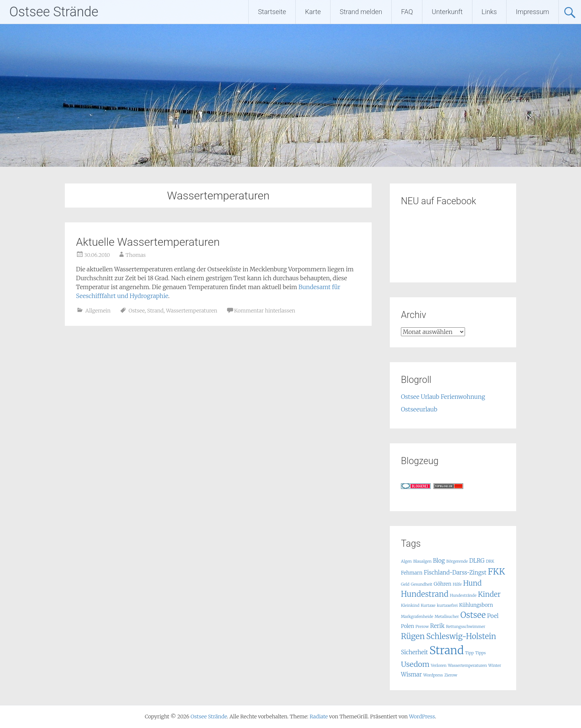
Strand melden (361, 12)
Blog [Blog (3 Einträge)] (439, 561)
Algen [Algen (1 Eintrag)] (406, 561)
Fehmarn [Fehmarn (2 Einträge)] (412, 573)
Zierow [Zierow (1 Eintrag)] (451, 675)
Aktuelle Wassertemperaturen (148, 242)
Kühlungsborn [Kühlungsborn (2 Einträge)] (476, 605)
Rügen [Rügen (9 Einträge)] (413, 636)
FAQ (407, 12)
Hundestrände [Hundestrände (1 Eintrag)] (463, 595)
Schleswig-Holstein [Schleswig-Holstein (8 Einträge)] (461, 636)
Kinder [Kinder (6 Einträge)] (489, 594)
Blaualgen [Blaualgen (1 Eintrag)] (422, 561)
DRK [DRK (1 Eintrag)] (490, 561)
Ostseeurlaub (419, 409)
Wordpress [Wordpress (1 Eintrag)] (433, 675)
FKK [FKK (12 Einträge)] (496, 571)
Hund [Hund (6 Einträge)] (472, 583)
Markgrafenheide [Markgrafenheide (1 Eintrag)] (417, 617)
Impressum (532, 12)
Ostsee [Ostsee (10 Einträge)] (473, 615)
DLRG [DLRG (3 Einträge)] (477, 561)
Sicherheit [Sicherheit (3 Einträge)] (414, 652)
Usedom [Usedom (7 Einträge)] (415, 664)
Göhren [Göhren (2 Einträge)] (442, 584)
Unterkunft (447, 12)
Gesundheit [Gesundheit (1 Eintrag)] (422, 584)
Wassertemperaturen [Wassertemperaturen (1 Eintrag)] (467, 666)
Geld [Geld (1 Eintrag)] (405, 584)
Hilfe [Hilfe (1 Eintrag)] (457, 584)
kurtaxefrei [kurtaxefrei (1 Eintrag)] (447, 605)
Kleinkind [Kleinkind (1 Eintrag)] (410, 605)
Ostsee (137, 311)
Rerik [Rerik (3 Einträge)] (437, 626)
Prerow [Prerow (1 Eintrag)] (422, 627)
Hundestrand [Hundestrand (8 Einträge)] (425, 594)
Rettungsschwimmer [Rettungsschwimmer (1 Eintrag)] (466, 627)
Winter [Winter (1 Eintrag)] (495, 666)
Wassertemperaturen (192, 311)
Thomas (136, 255)
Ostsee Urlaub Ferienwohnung (443, 397)
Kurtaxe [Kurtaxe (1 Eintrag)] (428, 605)
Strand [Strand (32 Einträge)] (447, 650)
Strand (155, 311)
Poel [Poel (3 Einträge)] (493, 616)
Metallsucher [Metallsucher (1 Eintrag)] (447, 617)
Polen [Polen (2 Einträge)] (407, 626)
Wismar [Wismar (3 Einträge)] (411, 674)
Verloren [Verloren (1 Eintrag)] (439, 666)
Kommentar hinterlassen (265, 311)
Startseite (272, 12)
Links (489, 12)
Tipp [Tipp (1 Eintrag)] (469, 653)
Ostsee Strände (54, 12)
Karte (313, 12)
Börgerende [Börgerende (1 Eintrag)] (457, 561)
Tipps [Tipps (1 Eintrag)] (481, 653)
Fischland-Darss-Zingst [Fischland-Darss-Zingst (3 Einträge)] (455, 573)
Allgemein (98, 311)
